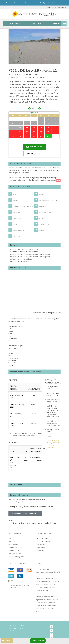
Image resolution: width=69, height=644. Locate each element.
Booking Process (14, 550)
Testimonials (40, 550)
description (15, 24)
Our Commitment (42, 538)
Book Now (34, 147)
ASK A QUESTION (35, 154)
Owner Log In (63, 7)
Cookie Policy (40, 547)
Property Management (17, 557)
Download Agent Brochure (25, 514)
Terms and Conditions (43, 541)
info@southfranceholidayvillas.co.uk (48, 572)
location (37, 24)
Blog (10, 538)
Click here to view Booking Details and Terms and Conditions (54, 444)
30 (48, 136)
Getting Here (13, 544)
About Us (12, 541)
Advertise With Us (15, 553)
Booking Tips (13, 547)
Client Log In (52, 7)
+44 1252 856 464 (42, 569)
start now (60, 3)
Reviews (56, 24)
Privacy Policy (40, 544)
